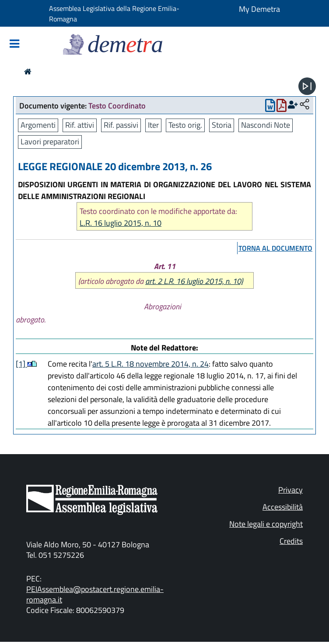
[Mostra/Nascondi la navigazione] (14, 44)
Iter (153, 125)
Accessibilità (283, 507)
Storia (222, 125)
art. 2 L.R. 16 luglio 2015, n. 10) (194, 281)
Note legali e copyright (266, 524)
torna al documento (275, 248)
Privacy (290, 490)
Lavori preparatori (50, 142)
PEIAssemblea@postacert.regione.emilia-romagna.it (95, 594)
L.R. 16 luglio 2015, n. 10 (121, 223)
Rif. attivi (80, 125)
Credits (291, 541)
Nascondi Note (266, 125)
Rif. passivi (121, 125)
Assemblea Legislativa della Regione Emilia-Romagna (114, 14)
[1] (21, 364)
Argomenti (38, 125)
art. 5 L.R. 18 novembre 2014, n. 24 (150, 364)
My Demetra (259, 9)
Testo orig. (185, 125)
